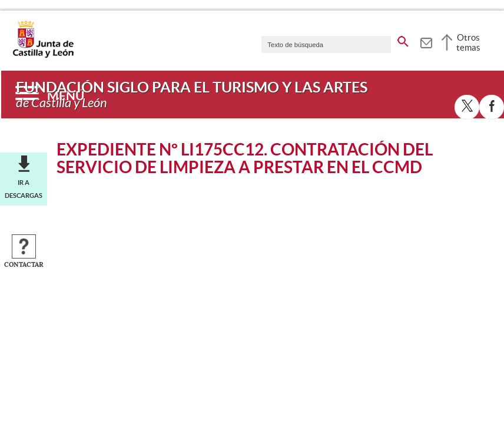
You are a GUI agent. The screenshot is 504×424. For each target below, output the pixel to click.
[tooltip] (426, 41)
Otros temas (468, 42)
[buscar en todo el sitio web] (403, 39)
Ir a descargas (24, 189)
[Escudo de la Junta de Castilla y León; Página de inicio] (43, 55)
